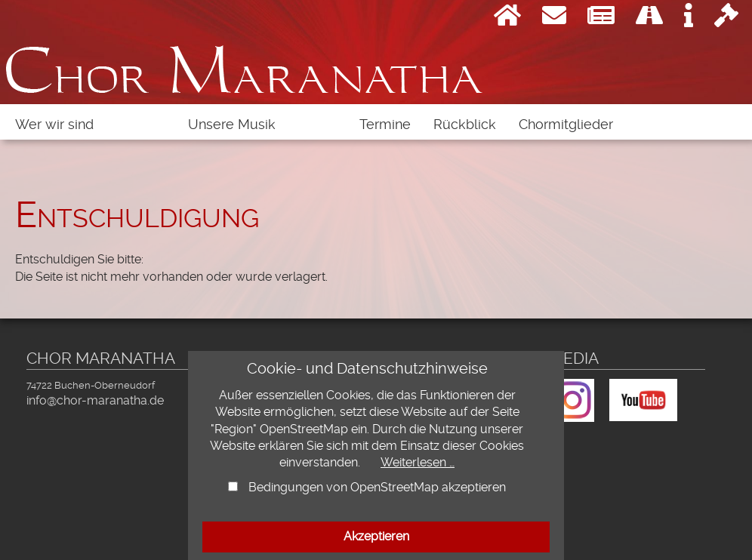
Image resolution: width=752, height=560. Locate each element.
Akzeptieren (376, 536)
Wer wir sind (54, 125)
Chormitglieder (566, 125)
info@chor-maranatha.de (95, 400)
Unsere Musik (232, 125)
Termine (385, 125)
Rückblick (465, 125)
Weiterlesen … (418, 462)
